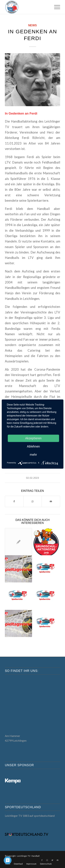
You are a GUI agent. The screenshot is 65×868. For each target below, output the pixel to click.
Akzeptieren (33, 438)
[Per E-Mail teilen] (51, 501)
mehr (33, 455)
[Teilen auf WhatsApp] (33, 501)
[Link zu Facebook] (42, 860)
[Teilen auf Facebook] (14, 501)
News (33, 25)
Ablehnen (33, 446)
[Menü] (55, 7)
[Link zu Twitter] (52, 860)
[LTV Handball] (27, 7)
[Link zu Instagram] (47, 860)
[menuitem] (55, 7)
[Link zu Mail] (58, 860)
